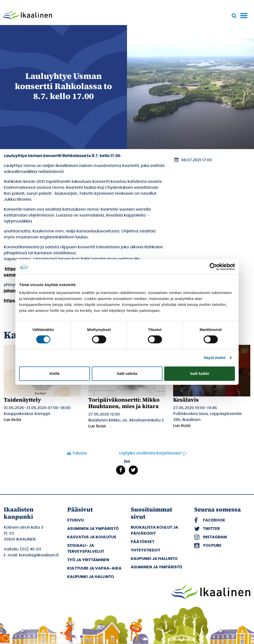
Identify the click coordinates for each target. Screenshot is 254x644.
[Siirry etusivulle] (27, 15)
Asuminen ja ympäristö (93, 529)
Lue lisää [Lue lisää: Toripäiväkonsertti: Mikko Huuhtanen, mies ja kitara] (97, 426)
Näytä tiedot (215, 358)
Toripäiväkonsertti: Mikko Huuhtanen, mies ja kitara (124, 403)
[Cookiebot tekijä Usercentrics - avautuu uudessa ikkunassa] (213, 267)
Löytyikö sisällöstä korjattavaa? (151, 453)
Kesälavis (186, 400)
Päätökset (143, 542)
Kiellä (54, 373)
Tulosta (79, 453)
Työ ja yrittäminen (88, 560)
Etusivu (76, 520)
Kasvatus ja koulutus (92, 537)
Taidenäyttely (22, 400)
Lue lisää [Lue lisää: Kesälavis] (182, 426)
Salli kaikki (200, 373)
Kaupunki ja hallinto (91, 577)
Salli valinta (127, 373)
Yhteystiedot (145, 550)
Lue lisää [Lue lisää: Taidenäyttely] (12, 420)
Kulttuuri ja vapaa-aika (94, 568)
